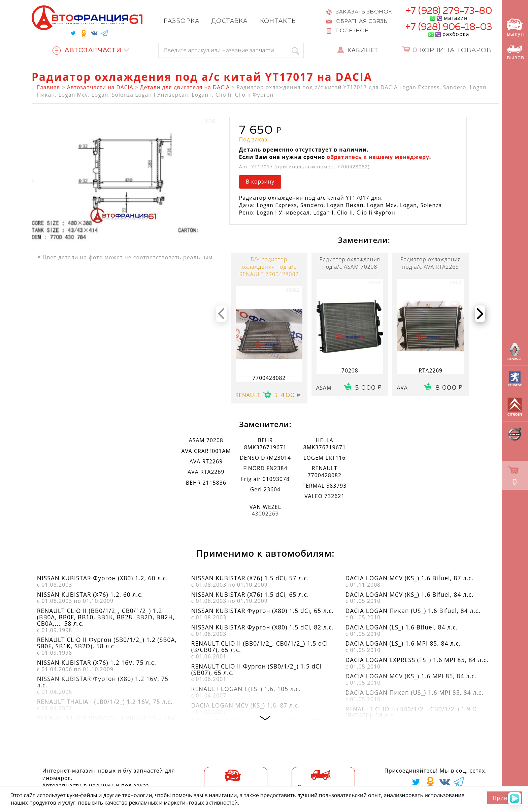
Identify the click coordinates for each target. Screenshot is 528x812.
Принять (505, 798)
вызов (516, 53)
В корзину (260, 182)
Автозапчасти (87, 50)
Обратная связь (361, 21)
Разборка (181, 21)
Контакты (279, 21)
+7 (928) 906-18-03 (449, 27)
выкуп (515, 28)
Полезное (352, 31)
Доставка (229, 21)
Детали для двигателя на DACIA (185, 87)
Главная (49, 87)
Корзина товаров (452, 50)
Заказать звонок (364, 12)
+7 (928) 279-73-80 (449, 11)
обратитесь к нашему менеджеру (378, 157)
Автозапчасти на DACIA (100, 87)
